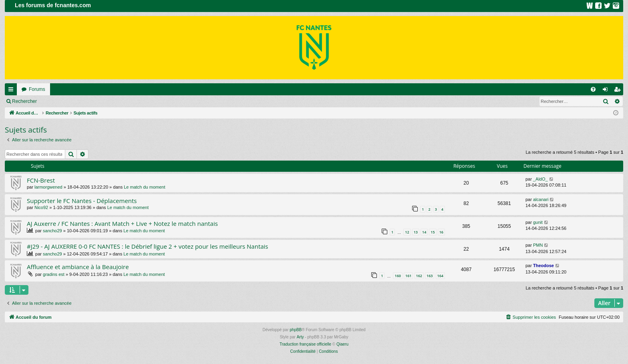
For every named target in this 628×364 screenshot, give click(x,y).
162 (419, 276)
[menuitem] (593, 89)
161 (408, 276)
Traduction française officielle (305, 344)
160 (398, 276)
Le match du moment (144, 187)
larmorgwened (48, 187)
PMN (538, 245)
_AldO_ (540, 179)
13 (416, 232)
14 (424, 232)
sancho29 (52, 231)
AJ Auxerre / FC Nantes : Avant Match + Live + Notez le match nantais (122, 223)
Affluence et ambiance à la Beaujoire (78, 267)
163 (430, 276)
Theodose (543, 265)
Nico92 (41, 207)
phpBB (296, 330)
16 (441, 232)
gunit (538, 222)
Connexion (60, 101)
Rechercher (24, 101)
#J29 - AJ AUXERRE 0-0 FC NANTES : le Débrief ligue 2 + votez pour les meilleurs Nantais (148, 246)
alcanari (541, 199)
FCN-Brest (41, 180)
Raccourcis (12, 91)
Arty (300, 337)
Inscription (94, 101)
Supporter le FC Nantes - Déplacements (82, 201)
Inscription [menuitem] (619, 91)
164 (440, 276)
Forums (37, 89)
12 (407, 232)
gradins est (54, 274)
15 (433, 232)
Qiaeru (342, 344)
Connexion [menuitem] (607, 91)
